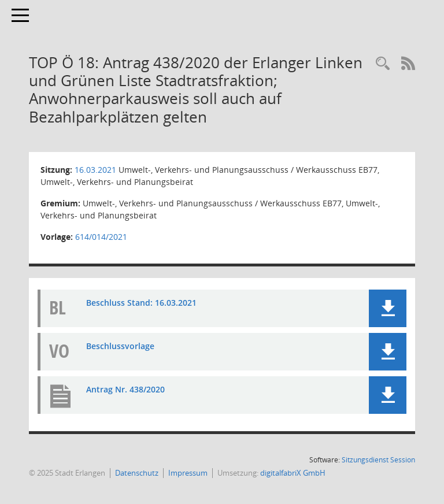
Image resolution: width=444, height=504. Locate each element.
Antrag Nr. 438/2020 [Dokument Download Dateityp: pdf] (125, 389)
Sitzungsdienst (378, 460)
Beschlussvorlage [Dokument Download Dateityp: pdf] (120, 346)
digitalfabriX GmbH (293, 473)
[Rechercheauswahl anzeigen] (383, 64)
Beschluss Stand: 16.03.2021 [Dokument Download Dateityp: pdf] (141, 303)
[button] (388, 308)
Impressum (188, 473)
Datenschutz (137, 473)
